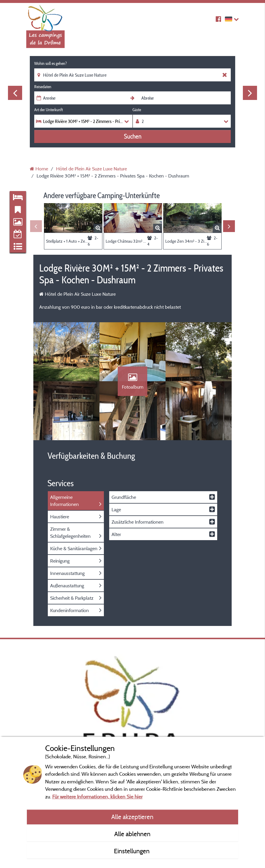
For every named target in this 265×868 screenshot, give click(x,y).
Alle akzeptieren (132, 817)
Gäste (137, 110)
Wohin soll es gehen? (50, 63)
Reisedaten (43, 87)
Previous (15, 93)
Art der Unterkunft (49, 110)
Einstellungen (132, 851)
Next (250, 93)
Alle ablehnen (132, 834)
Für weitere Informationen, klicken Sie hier (97, 797)
